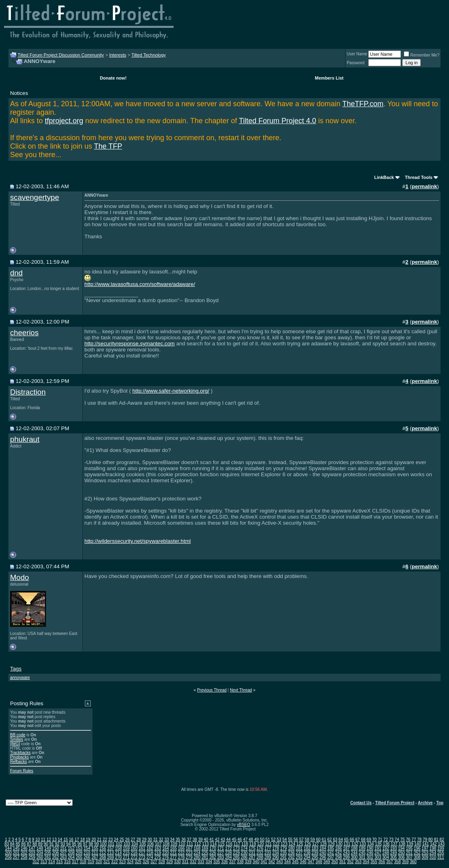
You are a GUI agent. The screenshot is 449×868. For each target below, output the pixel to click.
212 (103, 853)
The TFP (108, 146)
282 (213, 857)
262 (56, 857)
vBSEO (244, 825)
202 (24, 853)
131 (347, 844)
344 (287, 862)
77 (414, 840)
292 (291, 857)
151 (64, 848)
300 (354, 857)
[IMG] (15, 744)
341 (264, 862)
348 (319, 862)
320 (99, 862)
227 (221, 853)
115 (221, 844)
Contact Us (361, 803)
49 (257, 840)
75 (402, 840)
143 (441, 844)
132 (355, 844)
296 (323, 857)
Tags (16, 669)
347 (311, 862)
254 (433, 853)
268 (103, 857)
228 (228, 853)
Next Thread (241, 690)
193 (393, 848)
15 (66, 840)
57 (301, 840)
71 (380, 840)
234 (276, 853)
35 (178, 840)
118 (245, 844)
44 (228, 840)
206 (56, 853)
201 (16, 853)
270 (119, 857)
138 (402, 844)
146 (24, 848)
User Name (357, 54)
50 (262, 840)
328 (162, 862)
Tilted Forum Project (395, 803)
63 (335, 840)
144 (8, 848)
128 (323, 844)
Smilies (17, 739)
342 (272, 862)
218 (150, 853)
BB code (18, 735)
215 (126, 853)
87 (29, 844)
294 (307, 857)
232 (260, 853)
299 (346, 857)
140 (418, 844)
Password (356, 63)
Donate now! (113, 78)
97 (85, 844)
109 (174, 844)
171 (221, 848)
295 (315, 857)
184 (323, 848)
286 (244, 857)
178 (276, 848)
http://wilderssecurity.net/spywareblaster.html (137, 541)
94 (68, 844)
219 (158, 853)
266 (87, 857)
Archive (425, 803)
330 (177, 862)
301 (362, 857)
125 (300, 844)
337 (232, 862)
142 (433, 844)
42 (217, 840)
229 (236, 853)
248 (386, 853)
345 (295, 862)
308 (417, 857)
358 (398, 862)
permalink (425, 186)
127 (316, 844)
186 (339, 848)
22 (105, 840)
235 (284, 853)
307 (409, 857)
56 (296, 840)
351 (343, 862)
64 (341, 840)
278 (181, 857)
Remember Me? (422, 55)
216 (134, 853)
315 (60, 862)
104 (135, 844)
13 (54, 840)
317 (75, 862)
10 (37, 840)
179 (284, 848)
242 (339, 853)
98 (91, 844)
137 (394, 844)
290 (276, 857)
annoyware (20, 678)
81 (436, 840)
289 (268, 857)
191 (378, 848)
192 (386, 848)
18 (83, 840)
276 (166, 857)
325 (138, 862)
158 (119, 848)
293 (299, 857)
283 (221, 857)
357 (390, 862)
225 (205, 853)
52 (273, 840)
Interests (117, 55)
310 (433, 857)
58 (307, 840)
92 (57, 844)
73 (391, 840)
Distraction (28, 392)
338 (240, 862)
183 (315, 848)
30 (150, 840)
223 (189, 853)
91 (51, 844)
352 (350, 862)
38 (195, 840)
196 (417, 848)
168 (197, 848)
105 (143, 844)
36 (184, 840)
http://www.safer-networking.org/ (171, 391)
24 (116, 840)
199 (441, 848)
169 (205, 848)
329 (169, 862)
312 (36, 862)
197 (425, 848)
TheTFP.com (363, 104)
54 (284, 840)
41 (211, 840)
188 (354, 848)
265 (79, 857)
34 (172, 840)
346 (303, 862)
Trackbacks (20, 753)
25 (122, 840)
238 (307, 853)
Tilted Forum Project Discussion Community (61, 55)
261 (48, 857)
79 (425, 840)
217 (142, 853)
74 (397, 840)
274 (150, 857)
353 (358, 862)
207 (64, 853)
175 (252, 848)
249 (393, 853)
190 (370, 848)
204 (40, 853)
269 (110, 857)
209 (79, 853)
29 (144, 840)
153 (79, 848)
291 (284, 857)
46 (240, 840)
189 (362, 848)
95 (74, 844)
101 (111, 844)
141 (426, 844)
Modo (20, 577)
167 (189, 848)
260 (40, 857)
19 (88, 840)
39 (200, 840)
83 (7, 844)
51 (268, 840)
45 (234, 840)
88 (35, 844)
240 (323, 853)
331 (185, 862)
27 (133, 840)
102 (119, 844)
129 (331, 844)
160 (134, 848)
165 (173, 848)
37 (189, 840)
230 (244, 853)
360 (413, 862)
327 (154, 862)
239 (315, 853)
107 (158, 844)
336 (225, 862)
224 (197, 853)
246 (370, 853)
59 (313, 840)
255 (441, 853)
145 (16, 848)
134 (370, 844)
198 (433, 848)
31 (155, 840)
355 (374, 862)
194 (402, 848)
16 (71, 840)
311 (441, 857)
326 (146, 862)
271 (126, 857)
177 (268, 848)
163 (158, 848)
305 (393, 857)
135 (379, 844)
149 (48, 848)
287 (252, 857)
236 (291, 853)
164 (166, 848)
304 (386, 857)
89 (40, 844)
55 (290, 840)
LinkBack (384, 177)
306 (402, 857)
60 (318, 840)
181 (299, 848)
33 (167, 840)
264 (71, 857)
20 (93, 840)
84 (12, 844)
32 (161, 840)
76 (408, 840)
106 (150, 844)
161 (142, 848)
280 (197, 857)
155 (95, 848)
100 (103, 844)
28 (139, 840)
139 (410, 844)
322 (114, 862)
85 (18, 844)
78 (419, 840)
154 (87, 848)
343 (280, 862)
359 (405, 862)
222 (181, 853)
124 (292, 844)
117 (237, 844)
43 (223, 840)
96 (80, 844)
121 (268, 844)
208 (71, 853)
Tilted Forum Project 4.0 (278, 121)
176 (260, 848)
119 (253, 844)
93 (63, 844)
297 (330, 857)
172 (228, 848)
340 (256, 862)
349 (327, 862)
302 (370, 857)
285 (236, 857)
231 (252, 853)
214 (119, 853)
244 (354, 853)
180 (291, 848)
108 (166, 844)
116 (229, 844)
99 (96, 844)
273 (142, 857)
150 (56, 848)
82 (442, 840)
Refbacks (19, 762)
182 (307, 848)
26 (127, 840)
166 (181, 848)
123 (284, 844)
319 (91, 862)
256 (8, 857)
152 (71, 848)
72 (386, 840)
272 (134, 857)
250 (402, 853)
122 (276, 844)
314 (51, 862)
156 (103, 848)
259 (32, 857)
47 (245, 840)
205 (48, 853)
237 (299, 853)
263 (64, 857)
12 (49, 840)
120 (261, 844)
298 (339, 857)
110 (182, 844)
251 (409, 853)
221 (173, 853)
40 (206, 840)
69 (369, 840)
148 (40, 848)
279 (189, 857)
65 (346, 840)
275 (158, 857)
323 (123, 862)
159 (126, 848)
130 (339, 844)
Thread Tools (419, 177)
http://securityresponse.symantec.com (130, 344)
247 (378, 853)
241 (330, 853)
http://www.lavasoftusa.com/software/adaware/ (140, 284)
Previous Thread (212, 690)
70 (375, 840)
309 (425, 857)
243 (346, 853)
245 (362, 853)
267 (95, 857)
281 (205, 857)
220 (166, 853)
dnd (16, 273)
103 (127, 844)
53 (279, 840)
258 (24, 857)
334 (209, 862)
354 (366, 862)
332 (193, 862)
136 (386, 844)
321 (107, 862)
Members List (329, 78)
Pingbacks (19, 757)
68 (363, 840)
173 (236, 848)
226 (213, 853)
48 (251, 840)
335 (217, 862)
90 (46, 844)
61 (324, 840)
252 (417, 853)
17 (77, 840)
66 (352, 840)
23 (110, 840)
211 (95, 853)
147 (32, 848)
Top (440, 803)
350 (335, 862)
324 (130, 862)
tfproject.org (64, 121)
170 (213, 848)
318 (83, 862)
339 (248, 862)
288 (260, 857)
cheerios (24, 333)
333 (201, 862)
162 (150, 848)
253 (425, 853)
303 (378, 857)
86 (24, 844)
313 (44, 862)
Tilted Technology (149, 55)
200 (8, 853)
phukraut (25, 439)
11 (43, 840)
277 (173, 857)
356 (382, 862)
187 (346, 848)
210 (87, 853)
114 (213, 844)
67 (358, 840)
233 (268, 853)
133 (363, 844)
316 (67, 862)
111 (190, 844)
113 (205, 844)
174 (244, 848)
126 (307, 844)
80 (431, 840)
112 (198, 844)
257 (16, 857)
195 (409, 848)
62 (329, 840)
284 (228, 857)
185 (330, 848)
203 (32, 853)
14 (60, 840)
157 (110, 848)
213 (110, 853)
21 (99, 840)
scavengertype (35, 197)
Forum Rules (22, 771)
